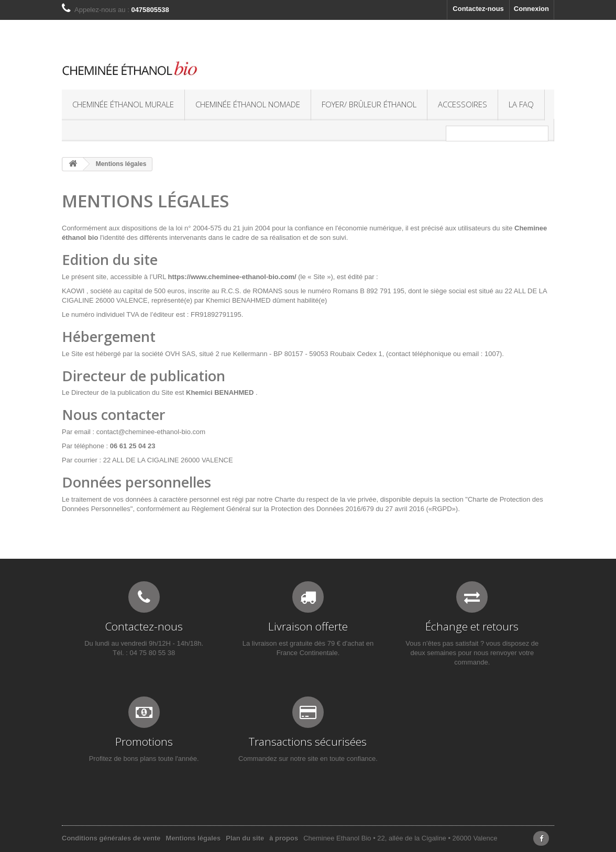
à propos (284, 838)
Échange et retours (472, 626)
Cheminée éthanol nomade (248, 104)
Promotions (144, 742)
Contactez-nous (478, 9)
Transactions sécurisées (308, 742)
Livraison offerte (308, 626)
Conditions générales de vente (111, 838)
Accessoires (463, 104)
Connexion (531, 9)
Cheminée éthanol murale (123, 104)
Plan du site (245, 838)
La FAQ (521, 104)
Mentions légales (194, 838)
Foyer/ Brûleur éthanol (369, 104)
